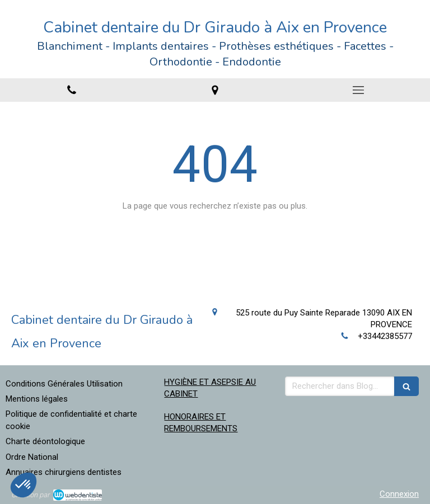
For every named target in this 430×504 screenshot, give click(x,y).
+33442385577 (385, 336)
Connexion (399, 494)
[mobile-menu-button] (358, 90)
